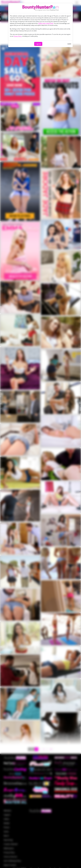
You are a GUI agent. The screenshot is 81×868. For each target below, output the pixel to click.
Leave (69, 44)
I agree (38, 44)
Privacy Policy (18, 36)
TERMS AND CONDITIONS (46, 23)
